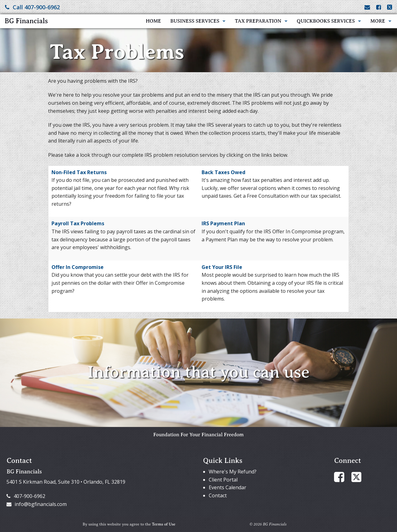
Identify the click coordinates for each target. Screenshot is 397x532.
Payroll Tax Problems (78, 223)
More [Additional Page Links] (378, 21)
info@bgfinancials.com (37, 504)
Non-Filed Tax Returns (79, 172)
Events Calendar (227, 487)
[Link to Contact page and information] (367, 7)
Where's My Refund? (233, 472)
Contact (218, 495)
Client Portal (223, 480)
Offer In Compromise (78, 267)
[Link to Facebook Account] (379, 7)
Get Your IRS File (222, 267)
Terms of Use (164, 524)
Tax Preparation (258, 21)
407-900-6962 (26, 496)
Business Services (195, 21)
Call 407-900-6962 (32, 7)
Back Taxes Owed (223, 172)
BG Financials (26, 21)
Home (153, 21)
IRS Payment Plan (223, 223)
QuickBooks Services (326, 21)
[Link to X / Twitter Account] (390, 7)
